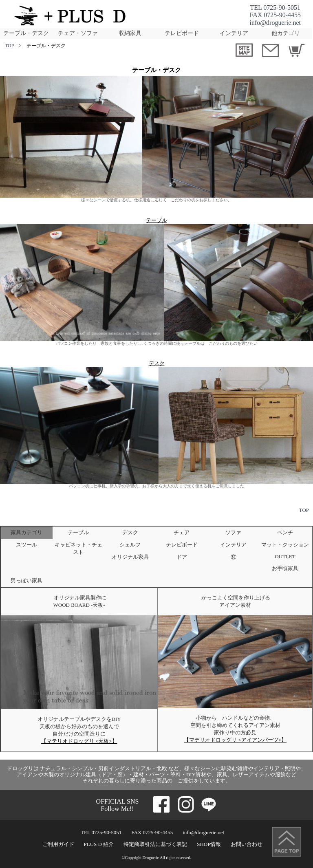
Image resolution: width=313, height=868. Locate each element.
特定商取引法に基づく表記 (155, 844)
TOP (9, 46)
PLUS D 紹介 (99, 844)
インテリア (234, 33)
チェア (182, 532)
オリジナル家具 (130, 557)
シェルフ (130, 545)
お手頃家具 (285, 568)
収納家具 (130, 33)
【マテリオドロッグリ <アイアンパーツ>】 (235, 740)
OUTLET (285, 556)
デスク (157, 363)
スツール (26, 545)
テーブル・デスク (26, 33)
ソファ (233, 532)
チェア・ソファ (78, 33)
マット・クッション (285, 545)
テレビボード (182, 33)
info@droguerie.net (275, 23)
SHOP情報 (209, 844)
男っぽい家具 (26, 581)
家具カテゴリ (26, 532)
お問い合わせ (247, 844)
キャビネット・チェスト (78, 548)
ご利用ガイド (58, 844)
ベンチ (285, 532)
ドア (182, 557)
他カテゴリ (286, 33)
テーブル (156, 220)
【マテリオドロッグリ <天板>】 (79, 741)
